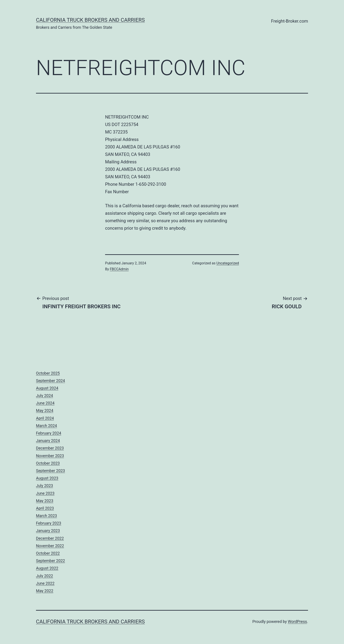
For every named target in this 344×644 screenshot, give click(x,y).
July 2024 (45, 396)
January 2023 (48, 531)
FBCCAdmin (119, 269)
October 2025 (48, 373)
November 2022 (50, 546)
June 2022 (45, 583)
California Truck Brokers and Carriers (90, 20)
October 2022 (48, 553)
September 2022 (50, 561)
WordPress (297, 621)
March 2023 (47, 516)
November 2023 (50, 456)
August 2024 (47, 388)
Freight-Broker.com (290, 21)
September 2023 (50, 471)
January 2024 (48, 441)
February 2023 (49, 523)
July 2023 (45, 486)
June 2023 (45, 493)
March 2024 (47, 426)
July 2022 (45, 576)
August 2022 (47, 568)
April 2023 (45, 508)
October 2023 (48, 463)
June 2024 (45, 403)
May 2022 (45, 591)
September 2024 (50, 381)
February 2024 (49, 433)
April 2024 (45, 418)
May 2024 (45, 410)
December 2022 (50, 538)
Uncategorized (228, 263)
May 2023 (45, 501)
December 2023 (50, 448)
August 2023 (47, 478)
